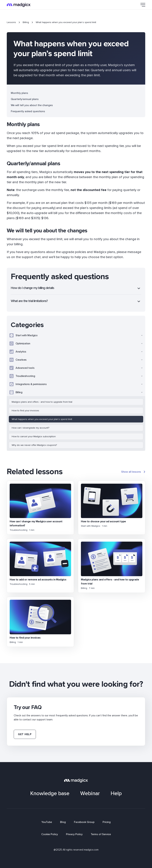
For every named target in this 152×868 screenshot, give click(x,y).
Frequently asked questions (28, 111)
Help (116, 793)
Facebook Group (84, 822)
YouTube (47, 822)
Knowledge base (50, 793)
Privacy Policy (74, 834)
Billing (26, 22)
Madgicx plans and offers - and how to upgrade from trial (42, 402)
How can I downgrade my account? (30, 428)
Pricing (107, 822)
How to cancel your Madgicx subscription (34, 436)
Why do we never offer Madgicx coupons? (34, 445)
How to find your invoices (25, 411)
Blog (63, 822)
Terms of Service (101, 834)
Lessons (11, 22)
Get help (25, 734)
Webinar (90, 793)
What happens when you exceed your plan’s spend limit (42, 419)
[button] (141, 5)
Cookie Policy (50, 834)
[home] (19, 5)
